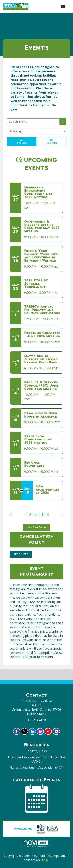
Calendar (51, 142)
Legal (46, 860)
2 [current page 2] (30, 515)
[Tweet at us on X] (24, 731)
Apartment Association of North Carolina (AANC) (36, 759)
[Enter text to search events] (33, 122)
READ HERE (21, 554)
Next (62, 515)
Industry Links (37, 751)
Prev (11, 515)
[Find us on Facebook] (17, 731)
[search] (63, 122)
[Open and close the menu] (49, 6)
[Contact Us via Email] (56, 731)
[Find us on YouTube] (48, 731)
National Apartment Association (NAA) (36, 768)
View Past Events (37, 527)
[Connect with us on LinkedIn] (32, 731)
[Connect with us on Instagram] (40, 731)
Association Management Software (36, 844)
